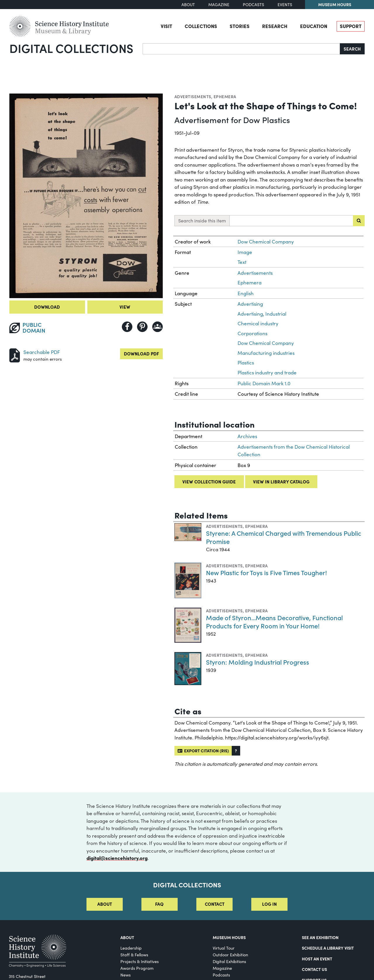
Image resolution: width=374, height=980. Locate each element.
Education (314, 26)
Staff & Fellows (134, 955)
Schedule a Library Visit (328, 948)
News (125, 975)
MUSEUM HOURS (229, 937)
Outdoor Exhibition (230, 955)
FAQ (159, 904)
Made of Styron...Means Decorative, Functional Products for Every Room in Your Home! (274, 622)
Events (285, 5)
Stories (240, 26)
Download (47, 307)
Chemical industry (258, 323)
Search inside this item (202, 221)
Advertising (250, 304)
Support (351, 26)
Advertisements (193, 96)
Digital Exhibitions (229, 961)
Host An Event (317, 959)
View (125, 307)
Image (245, 252)
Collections (201, 26)
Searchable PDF (42, 352)
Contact (215, 904)
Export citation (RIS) (203, 751)
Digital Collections (71, 48)
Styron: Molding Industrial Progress (258, 662)
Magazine (219, 5)
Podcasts (253, 5)
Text (242, 262)
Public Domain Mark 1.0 (264, 383)
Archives (247, 436)
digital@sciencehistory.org (117, 858)
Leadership (131, 948)
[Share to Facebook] (127, 327)
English (246, 293)
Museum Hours (335, 4)
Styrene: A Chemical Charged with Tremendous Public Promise (284, 537)
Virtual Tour (224, 948)
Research (275, 26)
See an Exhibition (320, 937)
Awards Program (137, 968)
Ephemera (225, 96)
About (188, 5)
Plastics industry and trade (267, 373)
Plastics (246, 363)
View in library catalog (281, 482)
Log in (269, 904)
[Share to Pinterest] (142, 327)
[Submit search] (359, 221)
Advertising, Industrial (262, 314)
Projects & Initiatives (140, 961)
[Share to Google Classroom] (157, 327)
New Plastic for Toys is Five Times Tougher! (266, 572)
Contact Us (314, 969)
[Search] (241, 49)
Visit (166, 26)
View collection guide (209, 482)
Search (352, 49)
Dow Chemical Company (266, 242)
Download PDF (141, 354)
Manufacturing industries (266, 353)
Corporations (252, 333)
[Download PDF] (15, 355)
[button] (236, 751)
